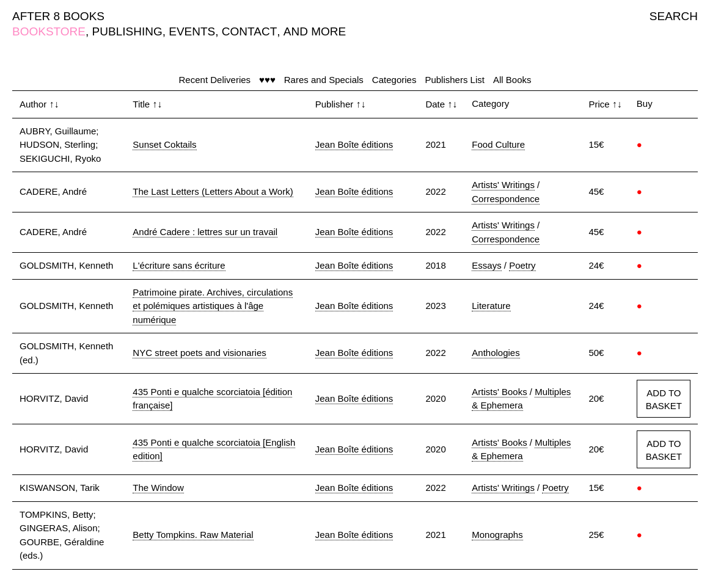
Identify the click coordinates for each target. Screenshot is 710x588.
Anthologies (496, 353)
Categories (394, 80)
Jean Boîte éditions (354, 144)
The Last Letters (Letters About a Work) (213, 191)
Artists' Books (499, 392)
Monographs (497, 535)
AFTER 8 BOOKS (58, 16)
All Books (512, 80)
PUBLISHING (127, 31)
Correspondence (506, 199)
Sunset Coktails (164, 144)
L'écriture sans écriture (179, 265)
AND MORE (315, 31)
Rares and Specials (324, 80)
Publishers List (455, 80)
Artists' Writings (503, 185)
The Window (158, 488)
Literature (491, 306)
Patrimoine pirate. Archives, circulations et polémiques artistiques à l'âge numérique (213, 306)
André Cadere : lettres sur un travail (205, 232)
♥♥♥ (267, 80)
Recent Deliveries (215, 80)
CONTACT (249, 31)
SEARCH (674, 16)
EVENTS (192, 31)
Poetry (522, 265)
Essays (486, 265)
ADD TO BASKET (664, 399)
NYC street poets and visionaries (199, 353)
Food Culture (498, 144)
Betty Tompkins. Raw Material (193, 535)
